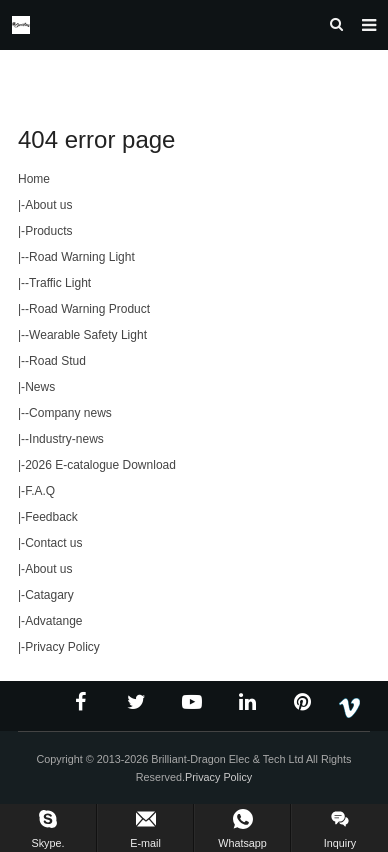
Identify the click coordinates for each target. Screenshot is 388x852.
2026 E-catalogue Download (100, 465)
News (40, 387)
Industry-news (66, 439)
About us (48, 205)
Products (48, 231)
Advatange (53, 621)
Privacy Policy (62, 647)
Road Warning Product (89, 309)
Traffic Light (60, 283)
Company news (70, 413)
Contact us (53, 543)
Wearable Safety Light (88, 335)
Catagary (49, 595)
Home (34, 179)
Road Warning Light (82, 257)
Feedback (51, 517)
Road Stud (57, 361)
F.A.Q (40, 491)
